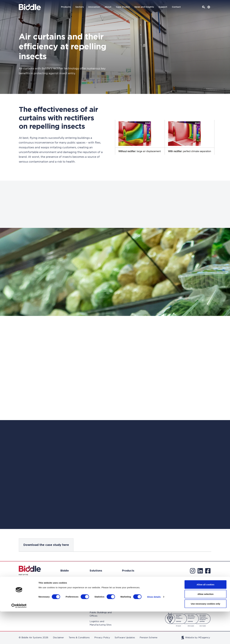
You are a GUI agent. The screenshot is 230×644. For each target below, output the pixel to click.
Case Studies (123, 7)
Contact (176, 7)
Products (66, 7)
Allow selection (205, 627)
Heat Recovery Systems (130, 600)
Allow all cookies (206, 617)
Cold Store (96, 607)
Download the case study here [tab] (46, 545)
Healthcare (96, 592)
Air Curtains (128, 583)
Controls (127, 607)
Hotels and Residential (96, 600)
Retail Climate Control (97, 579)
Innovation (94, 7)
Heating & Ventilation (128, 591)
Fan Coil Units (129, 578)
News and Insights (144, 7)
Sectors (80, 7)
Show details (154, 629)
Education (95, 587)
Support (163, 7)
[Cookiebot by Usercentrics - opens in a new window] (19, 638)
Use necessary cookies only (206, 636)
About (108, 7)
